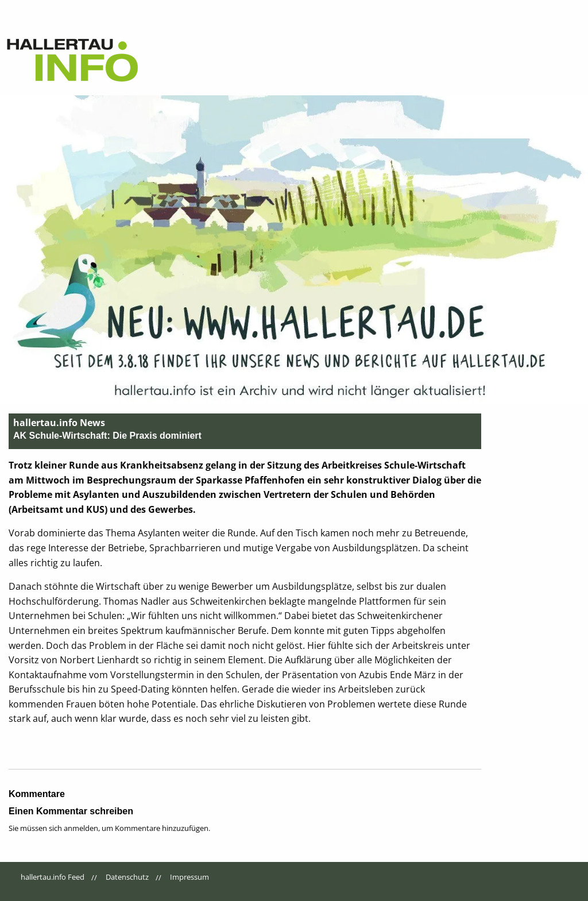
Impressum (189, 877)
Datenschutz (127, 877)
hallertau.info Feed (53, 877)
